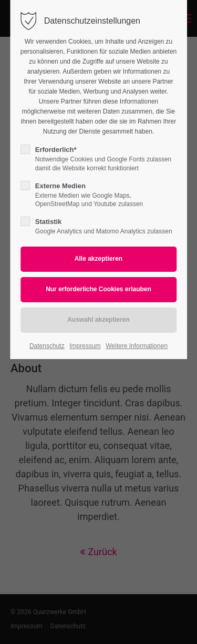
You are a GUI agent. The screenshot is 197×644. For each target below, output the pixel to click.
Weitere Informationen (137, 346)
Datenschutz (47, 346)
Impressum (85, 346)
